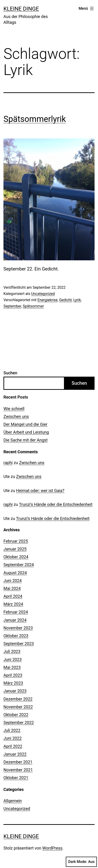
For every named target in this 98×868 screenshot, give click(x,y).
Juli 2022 (12, 730)
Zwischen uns (16, 416)
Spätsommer (33, 306)
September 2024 (19, 565)
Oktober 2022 (16, 715)
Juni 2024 (13, 581)
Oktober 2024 (16, 557)
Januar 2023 (15, 691)
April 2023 (13, 675)
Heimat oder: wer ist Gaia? (40, 491)
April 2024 (13, 596)
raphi (8, 463)
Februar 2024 (16, 612)
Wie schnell (14, 409)
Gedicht (65, 300)
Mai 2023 (12, 667)
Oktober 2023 (16, 636)
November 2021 (18, 770)
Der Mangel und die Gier (25, 424)
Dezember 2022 (18, 699)
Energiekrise (48, 300)
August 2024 (15, 573)
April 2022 (13, 746)
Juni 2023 (13, 659)
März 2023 (13, 683)
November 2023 (18, 628)
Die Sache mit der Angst (26, 440)
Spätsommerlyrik (35, 119)
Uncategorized (43, 294)
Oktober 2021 (16, 778)
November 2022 (18, 707)
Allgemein (13, 801)
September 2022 (19, 722)
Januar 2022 (15, 754)
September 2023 (19, 644)
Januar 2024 (15, 620)
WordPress (52, 848)
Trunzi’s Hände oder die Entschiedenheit (56, 504)
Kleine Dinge (21, 9)
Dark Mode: (81, 862)
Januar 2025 (15, 549)
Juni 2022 (13, 738)
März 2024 (13, 604)
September (12, 306)
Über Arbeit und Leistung (26, 432)
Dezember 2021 (18, 762)
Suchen (10, 373)
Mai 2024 (12, 588)
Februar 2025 (16, 541)
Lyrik (77, 300)
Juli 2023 (12, 651)
